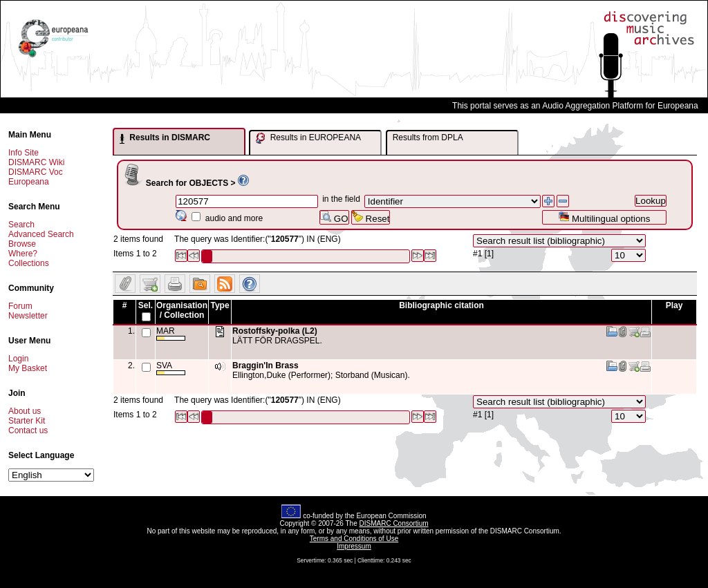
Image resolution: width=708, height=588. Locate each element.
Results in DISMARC (165, 138)
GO (334, 217)
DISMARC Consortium (394, 523)
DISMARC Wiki (36, 162)
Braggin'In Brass (265, 366)
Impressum (354, 546)
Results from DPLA (428, 137)
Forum (20, 306)
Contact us (28, 430)
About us (25, 411)
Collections (29, 263)
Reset (371, 217)
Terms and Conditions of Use (354, 539)
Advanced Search (41, 234)
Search (21, 225)
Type (220, 305)
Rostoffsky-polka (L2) (275, 331)
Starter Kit (27, 421)
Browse (22, 244)
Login (18, 359)
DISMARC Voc (36, 172)
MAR (171, 333)
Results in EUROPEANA (308, 138)
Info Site (24, 153)
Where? (23, 254)
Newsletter (28, 316)
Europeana (29, 182)
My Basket (28, 368)
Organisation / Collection (182, 310)
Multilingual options (604, 217)
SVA (171, 368)
